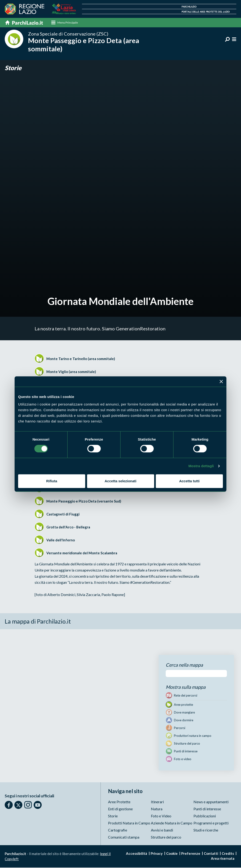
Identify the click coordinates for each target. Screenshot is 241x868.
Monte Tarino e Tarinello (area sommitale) (81, 359)
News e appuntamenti (211, 802)
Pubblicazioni (205, 816)
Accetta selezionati (120, 481)
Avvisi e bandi (162, 830)
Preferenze (191, 854)
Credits (228, 854)
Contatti (211, 854)
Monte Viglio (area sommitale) (71, 372)
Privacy (157, 854)
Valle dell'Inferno (61, 540)
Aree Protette (119, 802)
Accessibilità (137, 854)
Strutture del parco (166, 838)
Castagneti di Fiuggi (63, 514)
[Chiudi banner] (221, 381)
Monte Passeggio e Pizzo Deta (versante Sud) (84, 501)
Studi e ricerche (206, 830)
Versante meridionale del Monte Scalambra (82, 553)
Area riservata (223, 859)
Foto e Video (161, 816)
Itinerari (157, 802)
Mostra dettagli (201, 466)
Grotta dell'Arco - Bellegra (68, 527)
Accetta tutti (189, 481)
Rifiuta (52, 481)
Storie (14, 68)
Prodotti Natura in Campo (129, 823)
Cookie (172, 854)
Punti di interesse (207, 809)
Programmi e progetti (211, 823)
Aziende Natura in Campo (172, 823)
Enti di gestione (120, 809)
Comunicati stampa (124, 838)
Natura (157, 809)
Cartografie (118, 830)
